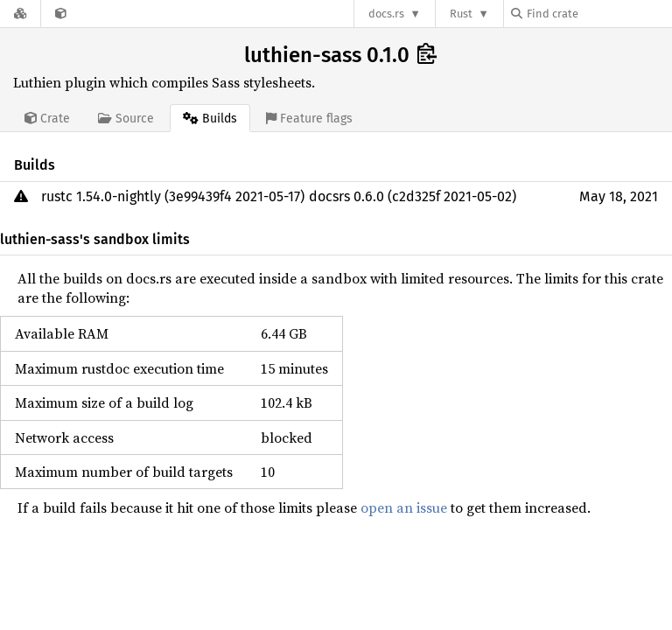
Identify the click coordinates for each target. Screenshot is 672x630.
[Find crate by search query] (598, 14)
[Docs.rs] (20, 14)
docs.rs (386, 14)
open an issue (404, 507)
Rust (461, 14)
